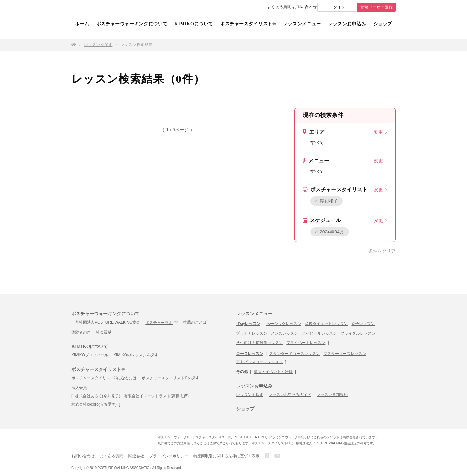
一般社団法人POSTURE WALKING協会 (106, 322)
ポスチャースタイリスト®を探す (170, 378)
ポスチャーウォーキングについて (132, 30)
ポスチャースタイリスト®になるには (104, 378)
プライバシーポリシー (169, 456)
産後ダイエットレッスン (326, 324)
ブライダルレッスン (358, 333)
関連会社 (136, 456)
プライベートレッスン (306, 343)
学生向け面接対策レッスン (259, 343)
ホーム (82, 30)
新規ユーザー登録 (371, 7)
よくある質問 (250, 7)
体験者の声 (81, 332)
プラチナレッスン (252, 333)
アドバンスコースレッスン (259, 362)
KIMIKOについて (194, 30)
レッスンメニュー (302, 30)
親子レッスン (363, 324)
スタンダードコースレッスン (294, 354)
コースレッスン (250, 354)
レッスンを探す (98, 45)
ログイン (325, 7)
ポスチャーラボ (159, 323)
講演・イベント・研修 (273, 372)
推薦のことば (195, 322)
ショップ (383, 30)
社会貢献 (104, 332)
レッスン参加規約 (332, 395)
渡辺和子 (326, 201)
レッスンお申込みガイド (290, 395)
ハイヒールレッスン (319, 333)
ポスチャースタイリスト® (248, 30)
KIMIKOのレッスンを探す (136, 355)
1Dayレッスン (248, 324)
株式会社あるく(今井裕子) (98, 396)
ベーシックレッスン (284, 324)
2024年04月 (329, 232)
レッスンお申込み (347, 30)
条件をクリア (382, 251)
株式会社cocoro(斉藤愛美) (94, 404)
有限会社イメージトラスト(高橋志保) (156, 396)
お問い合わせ (285, 7)
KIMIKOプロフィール (90, 355)
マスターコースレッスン (345, 354)
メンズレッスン (284, 333)
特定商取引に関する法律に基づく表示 (226, 456)
